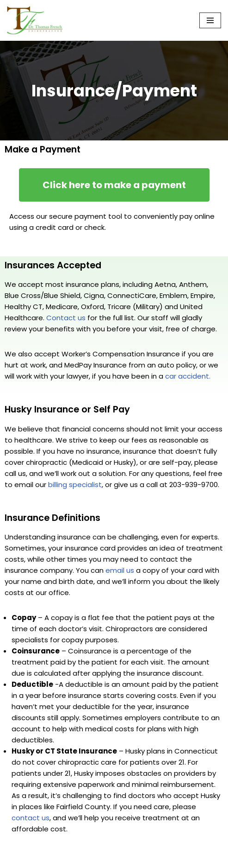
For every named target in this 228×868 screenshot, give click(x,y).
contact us (31, 818)
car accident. (188, 376)
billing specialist (75, 485)
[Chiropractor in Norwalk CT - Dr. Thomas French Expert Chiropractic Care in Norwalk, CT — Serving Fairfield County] (35, 20)
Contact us (66, 318)
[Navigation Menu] (210, 20)
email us (120, 570)
